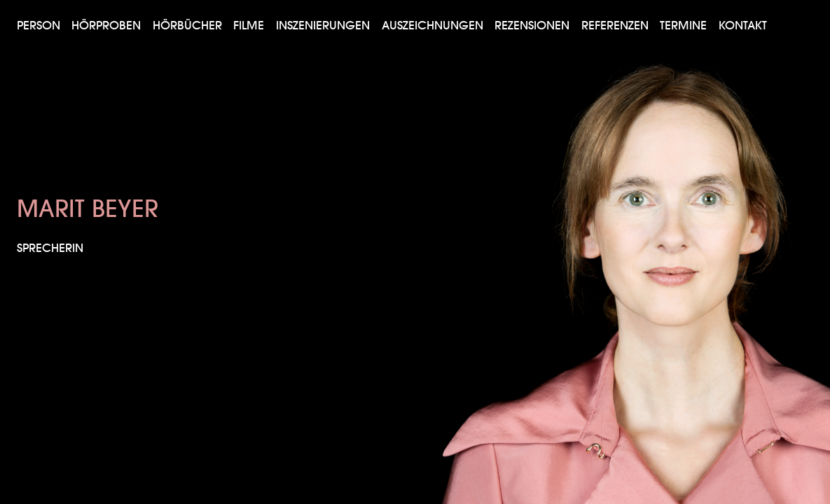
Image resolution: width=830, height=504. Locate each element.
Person (39, 25)
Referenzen (615, 25)
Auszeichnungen (433, 25)
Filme (249, 25)
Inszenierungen (323, 25)
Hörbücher (187, 25)
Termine (683, 25)
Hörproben (106, 25)
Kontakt (743, 25)
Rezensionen (532, 25)
